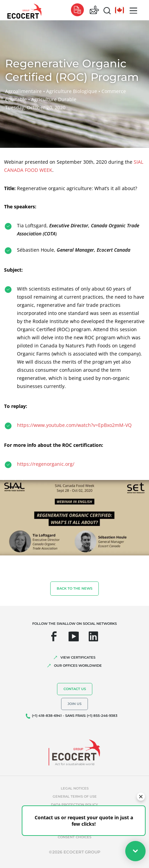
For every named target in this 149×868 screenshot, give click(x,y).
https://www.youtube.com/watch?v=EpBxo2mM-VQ (74, 425)
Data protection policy (74, 805)
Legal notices (75, 788)
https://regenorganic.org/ (46, 464)
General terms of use (75, 796)
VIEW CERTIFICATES (78, 657)
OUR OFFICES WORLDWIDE (78, 666)
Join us (74, 704)
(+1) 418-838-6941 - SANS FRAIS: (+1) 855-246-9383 (75, 716)
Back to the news (74, 588)
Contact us (75, 689)
